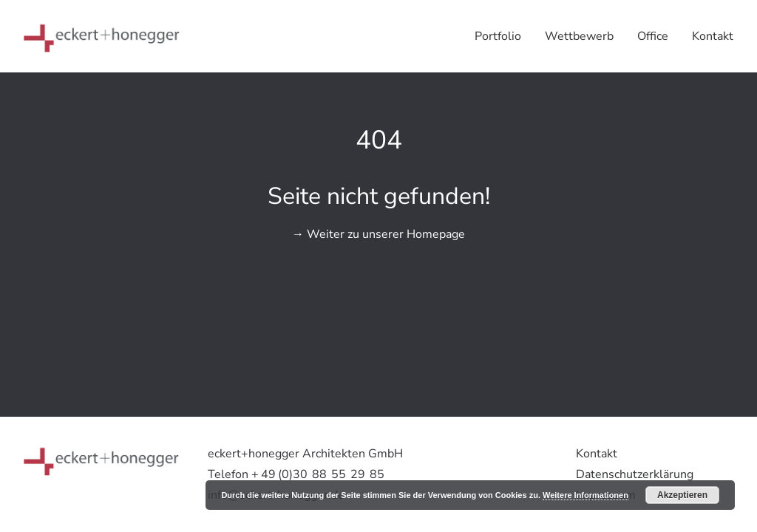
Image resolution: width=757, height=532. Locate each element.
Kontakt (713, 36)
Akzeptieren (682, 495)
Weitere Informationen (585, 495)
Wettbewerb (579, 36)
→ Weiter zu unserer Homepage (378, 234)
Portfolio (498, 36)
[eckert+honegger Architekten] (102, 36)
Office (653, 36)
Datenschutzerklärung (635, 474)
